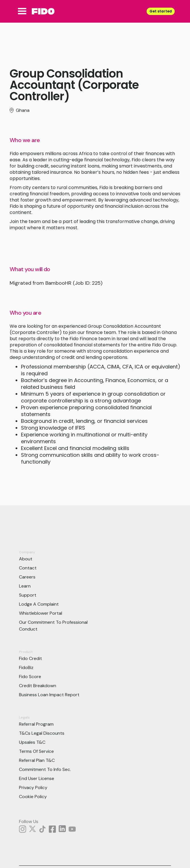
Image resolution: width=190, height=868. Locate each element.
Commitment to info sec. (45, 769)
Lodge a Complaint (39, 604)
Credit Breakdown (38, 686)
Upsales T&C (32, 742)
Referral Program (36, 724)
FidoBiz (26, 667)
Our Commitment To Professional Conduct (53, 626)
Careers (27, 577)
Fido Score (30, 677)
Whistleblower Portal (41, 613)
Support (28, 595)
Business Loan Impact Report (49, 695)
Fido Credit (30, 658)
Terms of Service (36, 751)
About (26, 559)
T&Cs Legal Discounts (42, 733)
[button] (22, 11)
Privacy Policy (33, 787)
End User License (37, 778)
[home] (42, 11)
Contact (28, 568)
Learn (25, 586)
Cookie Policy (33, 797)
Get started (161, 11)
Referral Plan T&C (37, 760)
